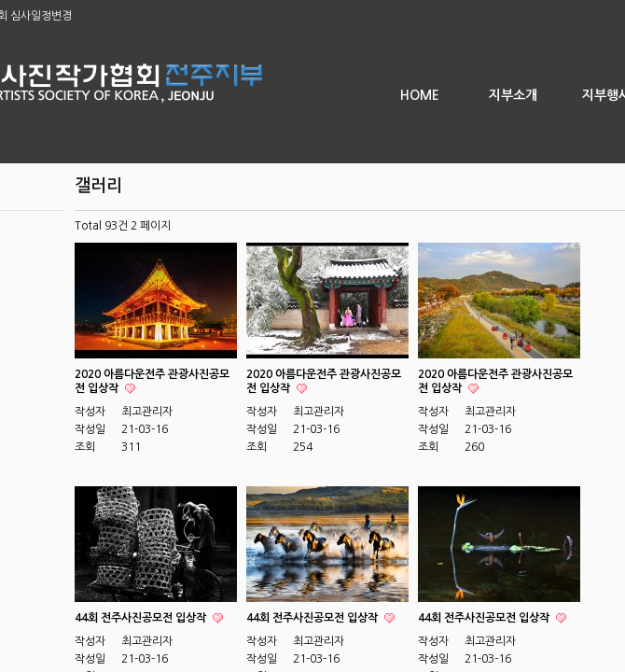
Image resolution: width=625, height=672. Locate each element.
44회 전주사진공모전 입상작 (142, 618)
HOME (420, 95)
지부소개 (513, 95)
